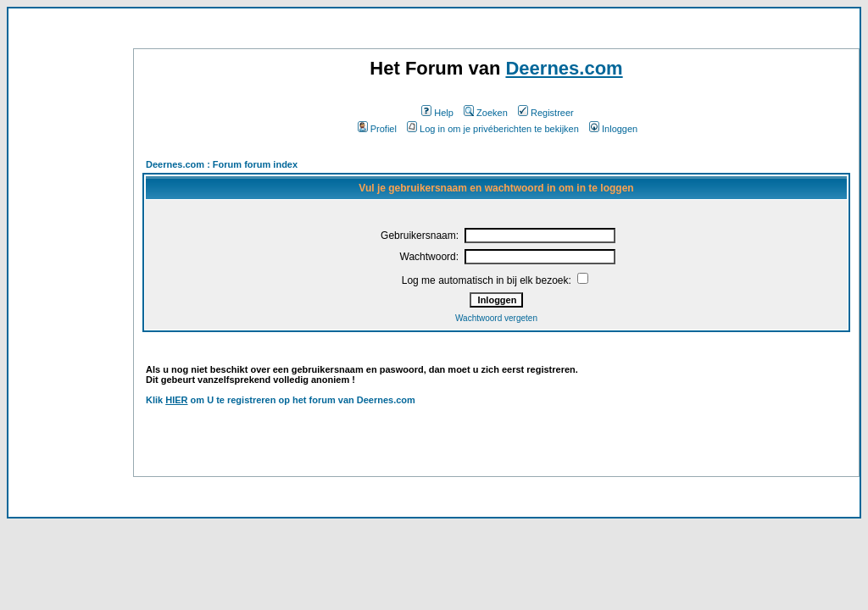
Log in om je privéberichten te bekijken (493, 129)
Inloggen (613, 129)
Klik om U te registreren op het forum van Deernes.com (281, 400)
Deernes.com (564, 68)
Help (437, 113)
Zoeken (486, 113)
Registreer (546, 113)
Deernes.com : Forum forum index (222, 164)
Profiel (377, 129)
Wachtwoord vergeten (496, 318)
